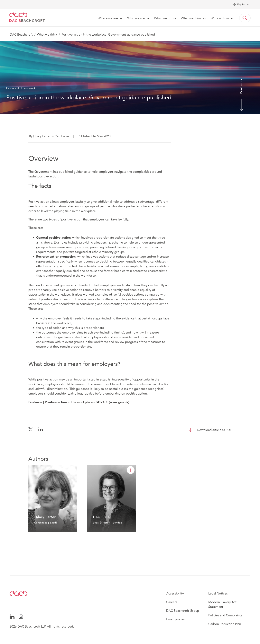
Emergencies (175, 619)
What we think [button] (191, 19)
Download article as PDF (214, 430)
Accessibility (175, 594)
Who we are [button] (136, 19)
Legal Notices (218, 594)
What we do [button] (163, 19)
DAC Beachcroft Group (183, 611)
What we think (47, 35)
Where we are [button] (108, 19)
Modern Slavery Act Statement (222, 604)
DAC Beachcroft (21, 35)
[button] (245, 18)
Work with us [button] (220, 19)
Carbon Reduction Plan (225, 624)
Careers (172, 602)
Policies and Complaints (225, 615)
